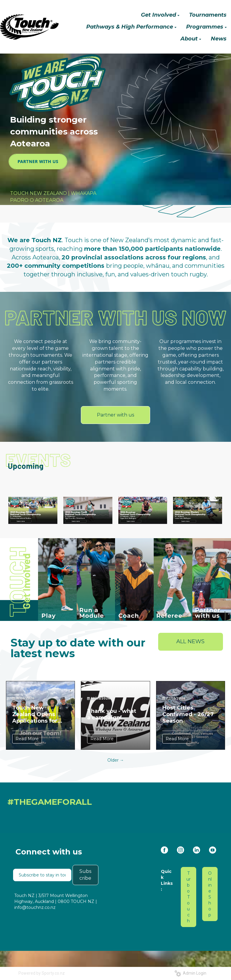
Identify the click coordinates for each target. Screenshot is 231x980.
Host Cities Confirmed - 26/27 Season (188, 714)
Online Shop (210, 894)
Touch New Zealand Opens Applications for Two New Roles (35, 714)
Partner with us (115, 415)
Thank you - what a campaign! (112, 714)
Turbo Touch (188, 897)
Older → (116, 760)
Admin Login (190, 973)
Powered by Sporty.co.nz (42, 973)
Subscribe (85, 875)
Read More (27, 739)
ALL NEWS (190, 641)
